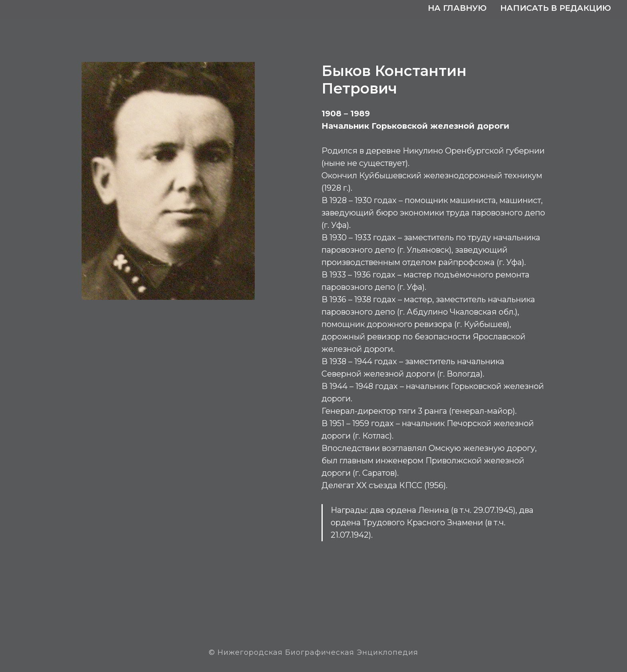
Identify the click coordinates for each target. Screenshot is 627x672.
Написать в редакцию (556, 8)
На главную (457, 8)
